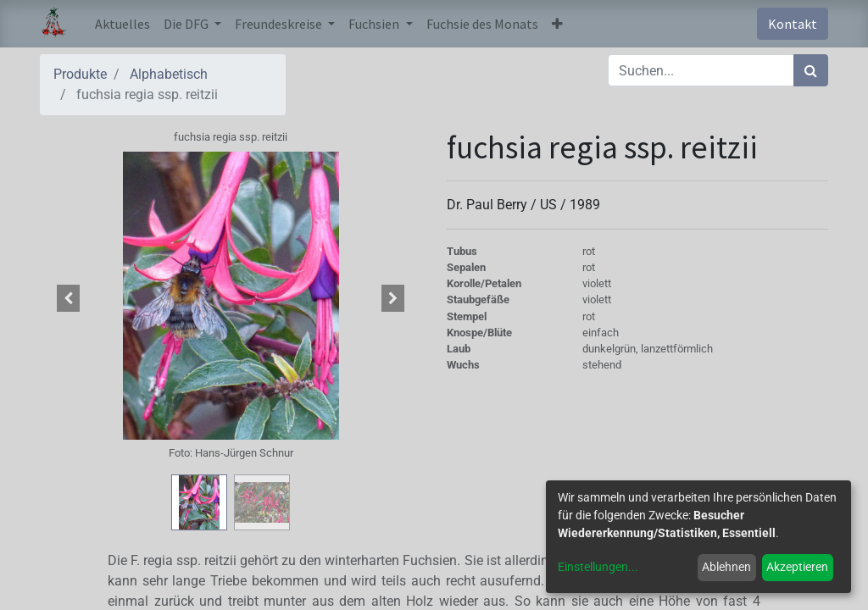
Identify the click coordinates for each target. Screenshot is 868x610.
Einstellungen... (598, 567)
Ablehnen (726, 567)
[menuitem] (122, 24)
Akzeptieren (797, 567)
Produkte (80, 74)
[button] (557, 24)
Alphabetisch (169, 74)
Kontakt (793, 24)
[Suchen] (811, 70)
